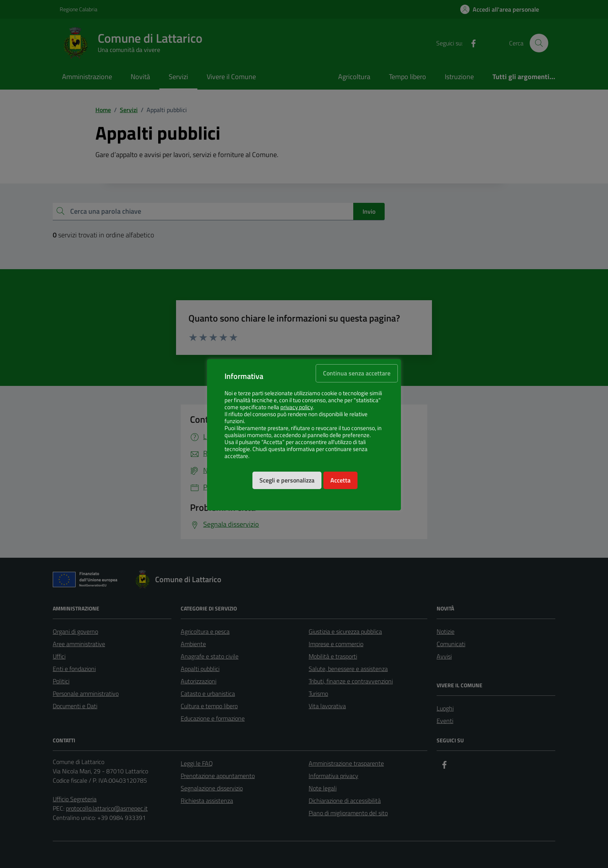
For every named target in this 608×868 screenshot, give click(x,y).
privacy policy (297, 407)
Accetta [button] (340, 480)
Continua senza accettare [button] (357, 373)
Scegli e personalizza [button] (287, 480)
